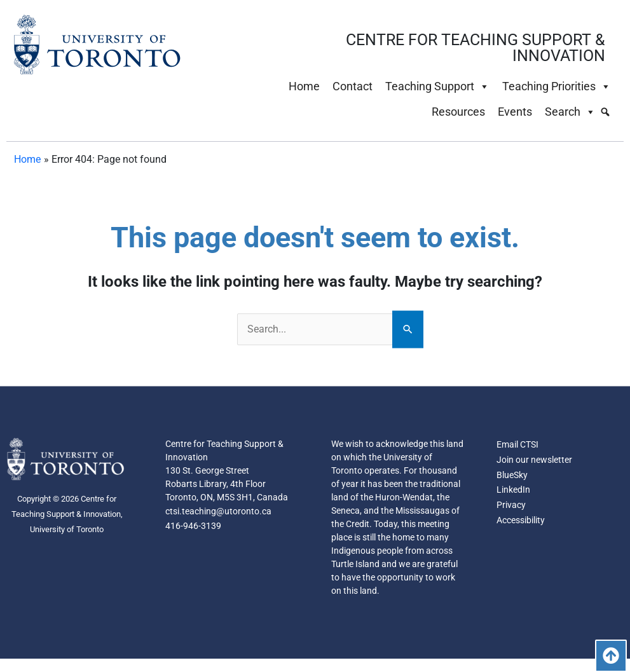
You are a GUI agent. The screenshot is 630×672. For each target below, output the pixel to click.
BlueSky (512, 476)
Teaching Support (437, 86)
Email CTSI (517, 445)
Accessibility (521, 521)
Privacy (511, 506)
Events (515, 112)
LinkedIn (513, 491)
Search (570, 112)
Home (304, 86)
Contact (353, 86)
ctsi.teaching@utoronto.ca (218, 512)
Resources (458, 112)
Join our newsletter (534, 460)
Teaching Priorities (557, 86)
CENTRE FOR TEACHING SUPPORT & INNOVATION (476, 48)
